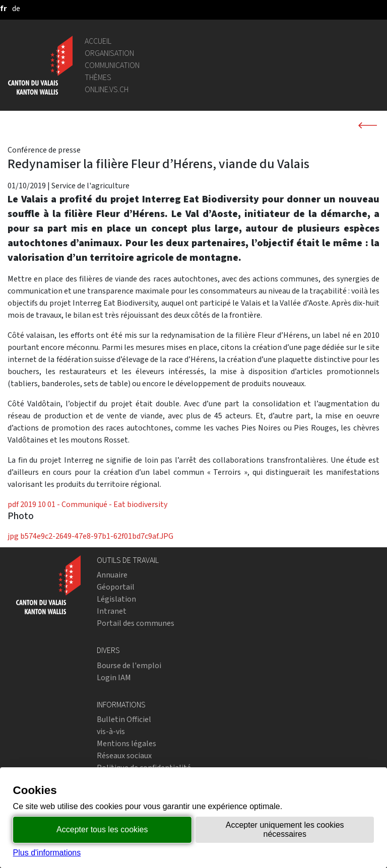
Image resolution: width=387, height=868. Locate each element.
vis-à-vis (111, 731)
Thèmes (98, 77)
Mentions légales (126, 743)
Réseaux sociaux (124, 755)
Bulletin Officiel (124, 719)
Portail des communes (136, 623)
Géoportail (116, 587)
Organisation (109, 53)
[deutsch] (16, 8)
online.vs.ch (107, 89)
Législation (116, 599)
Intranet (112, 611)
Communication (112, 65)
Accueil (98, 41)
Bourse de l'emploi (129, 665)
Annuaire (112, 575)
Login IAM (114, 677)
